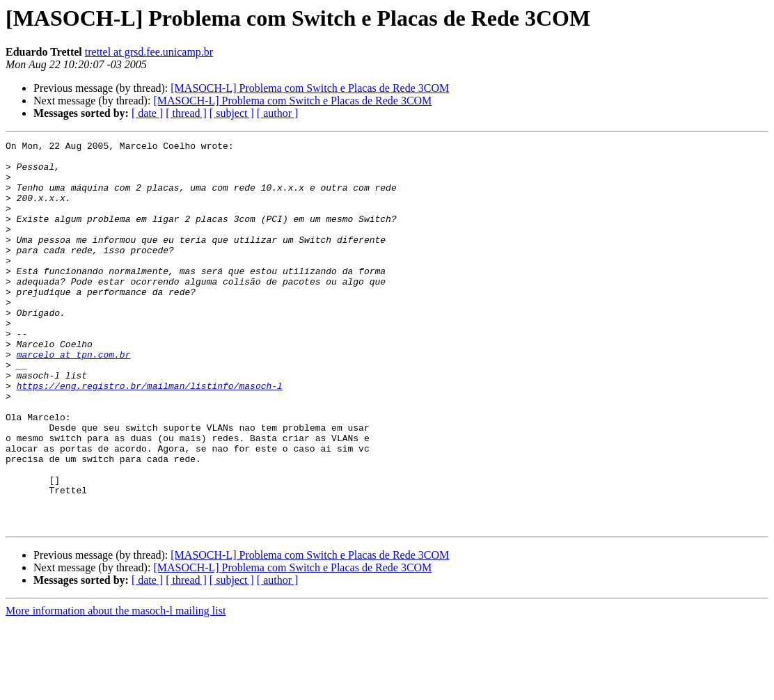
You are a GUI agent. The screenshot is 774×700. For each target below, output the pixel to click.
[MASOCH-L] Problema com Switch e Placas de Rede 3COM (310, 88)
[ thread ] (186, 113)
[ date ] (147, 113)
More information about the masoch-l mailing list (116, 688)
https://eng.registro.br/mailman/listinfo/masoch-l (150, 436)
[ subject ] (232, 113)
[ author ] (278, 113)
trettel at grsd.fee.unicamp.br (149, 52)
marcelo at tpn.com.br (74, 398)
